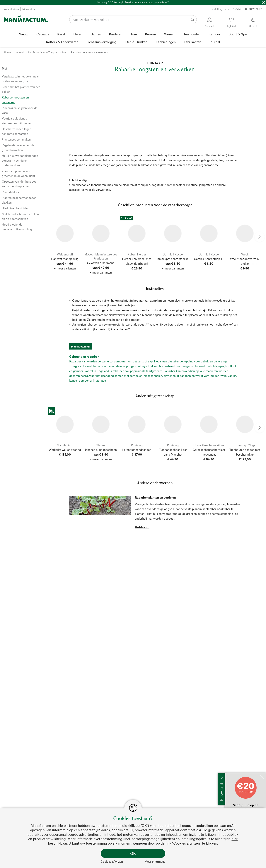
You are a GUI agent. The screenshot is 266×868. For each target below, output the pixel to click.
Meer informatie (155, 861)
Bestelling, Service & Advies (237, 9)
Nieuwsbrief (29, 9)
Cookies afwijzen (112, 861)
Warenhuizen (11, 9)
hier (235, 839)
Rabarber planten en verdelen (155, 497)
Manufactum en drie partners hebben (60, 825)
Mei (64, 52)
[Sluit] (263, 3)
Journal (19, 52)
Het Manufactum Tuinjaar (43, 52)
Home (7, 52)
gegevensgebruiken (198, 825)
